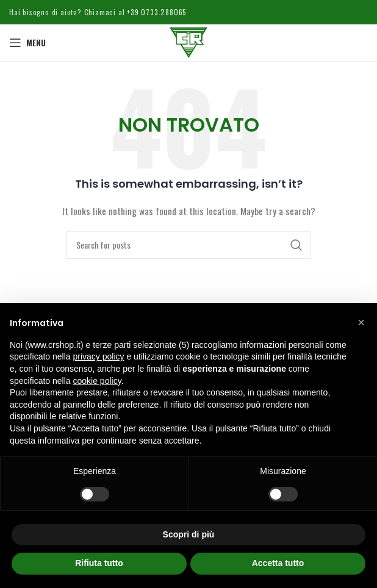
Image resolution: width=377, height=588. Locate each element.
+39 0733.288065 (156, 12)
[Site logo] (188, 41)
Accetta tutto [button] (278, 563)
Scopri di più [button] (189, 534)
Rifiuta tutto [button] (99, 563)
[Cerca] (188, 245)
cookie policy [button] (97, 381)
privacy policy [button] (99, 356)
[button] (361, 322)
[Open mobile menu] (27, 43)
